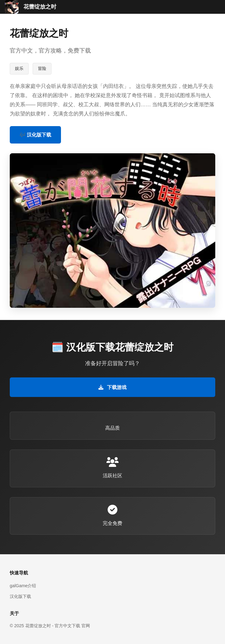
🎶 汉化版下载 (35, 135)
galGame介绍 (23, 586)
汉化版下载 (20, 596)
